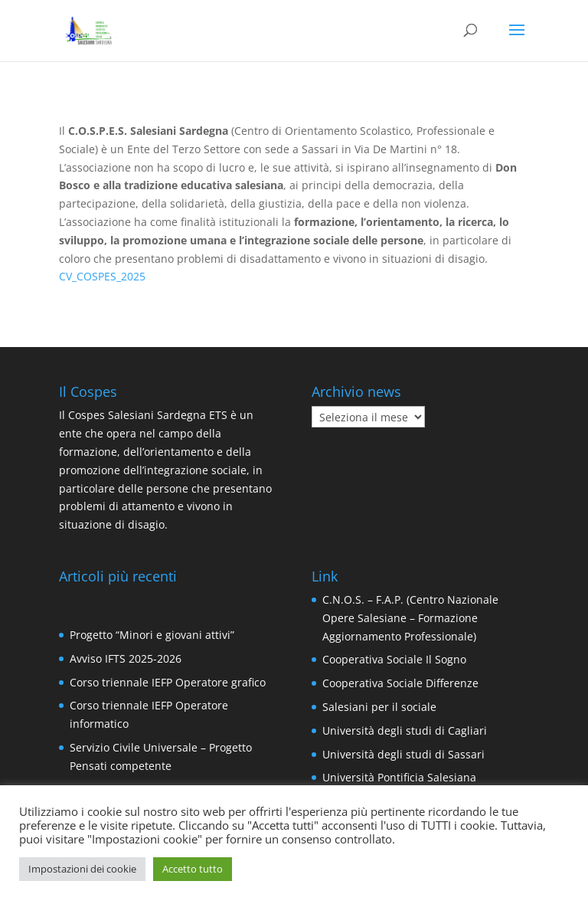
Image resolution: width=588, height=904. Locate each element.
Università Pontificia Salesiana (399, 777)
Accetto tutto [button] (193, 869)
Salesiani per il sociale (379, 707)
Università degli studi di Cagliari (405, 730)
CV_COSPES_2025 (102, 276)
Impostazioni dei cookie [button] (82, 869)
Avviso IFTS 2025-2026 (126, 658)
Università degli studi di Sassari (403, 754)
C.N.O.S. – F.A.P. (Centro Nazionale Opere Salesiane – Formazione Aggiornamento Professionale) (410, 618)
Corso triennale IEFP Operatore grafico (168, 682)
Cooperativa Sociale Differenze (400, 683)
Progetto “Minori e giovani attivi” (152, 635)
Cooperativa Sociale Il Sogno (394, 659)
